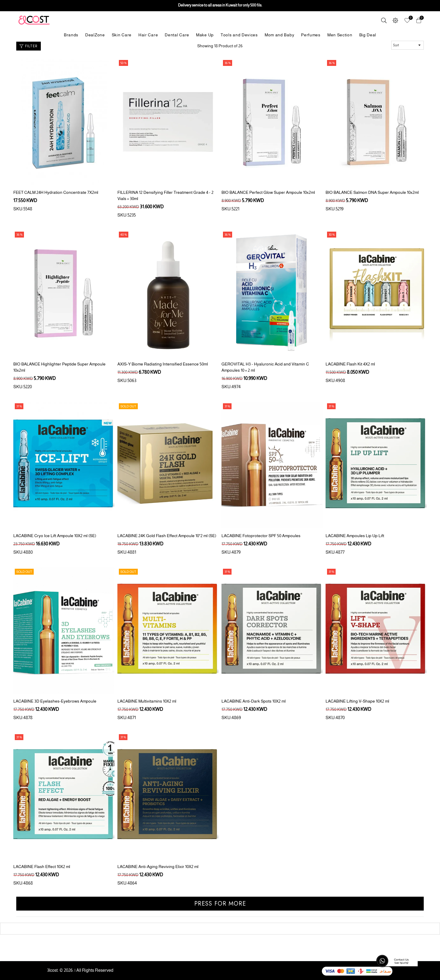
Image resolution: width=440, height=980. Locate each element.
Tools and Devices (239, 35)
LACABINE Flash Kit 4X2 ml (350, 364)
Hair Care (148, 35)
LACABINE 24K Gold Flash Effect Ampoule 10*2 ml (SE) (167, 536)
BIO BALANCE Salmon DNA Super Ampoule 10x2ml (372, 192)
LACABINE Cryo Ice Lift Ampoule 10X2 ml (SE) (55, 536)
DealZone (95, 35)
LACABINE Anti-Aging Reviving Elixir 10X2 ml (158, 867)
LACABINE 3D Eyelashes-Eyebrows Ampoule (55, 701)
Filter (29, 46)
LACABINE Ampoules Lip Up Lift (355, 536)
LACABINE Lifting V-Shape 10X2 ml (357, 701)
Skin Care (122, 35)
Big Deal (368, 35)
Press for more (220, 904)
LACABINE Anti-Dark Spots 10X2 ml (254, 701)
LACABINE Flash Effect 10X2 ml (42, 867)
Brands (71, 35)
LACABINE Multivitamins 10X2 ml (147, 701)
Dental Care (177, 35)
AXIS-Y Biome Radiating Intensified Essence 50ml (163, 364)
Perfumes (311, 35)
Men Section (340, 35)
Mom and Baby (279, 35)
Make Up (205, 35)
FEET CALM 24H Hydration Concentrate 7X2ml (56, 192)
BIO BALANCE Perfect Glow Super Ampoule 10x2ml (268, 192)
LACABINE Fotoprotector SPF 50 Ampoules (261, 536)
